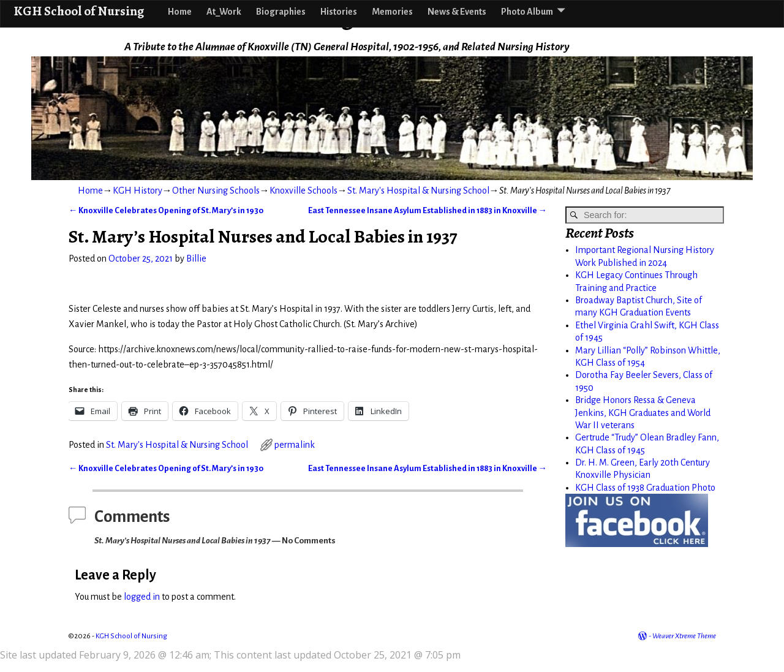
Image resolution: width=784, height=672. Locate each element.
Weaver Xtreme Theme (684, 636)
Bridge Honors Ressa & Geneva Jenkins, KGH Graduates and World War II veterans (643, 413)
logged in (142, 597)
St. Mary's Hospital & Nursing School (418, 191)
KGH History (138, 191)
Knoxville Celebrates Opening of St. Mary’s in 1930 (166, 210)
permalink (295, 445)
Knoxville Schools (303, 191)
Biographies (281, 12)
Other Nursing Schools (216, 191)
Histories (339, 12)
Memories (392, 12)
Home (180, 12)
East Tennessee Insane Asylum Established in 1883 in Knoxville (428, 210)
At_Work (224, 12)
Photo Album (527, 12)
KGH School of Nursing (79, 11)
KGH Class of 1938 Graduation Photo (645, 488)
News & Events (457, 12)
